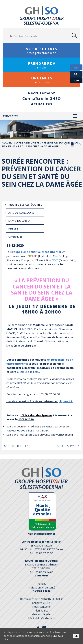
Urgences (15, 236)
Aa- (76, 67)
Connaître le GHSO (42, 99)
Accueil (7, 143)
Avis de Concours (21, 213)
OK (76, 636)
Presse (13, 228)
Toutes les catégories (25, 205)
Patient (42, 584)
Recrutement (42, 93)
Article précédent (17, 446)
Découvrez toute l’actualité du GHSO (42, 599)
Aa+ (76, 80)
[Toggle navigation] (75, 116)
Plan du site (41, 610)
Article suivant (68, 446)
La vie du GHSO (19, 221)
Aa (75, 74)
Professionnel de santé (41, 587)
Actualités (42, 104)
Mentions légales (42, 614)
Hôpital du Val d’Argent (42, 618)
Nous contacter (41, 607)
